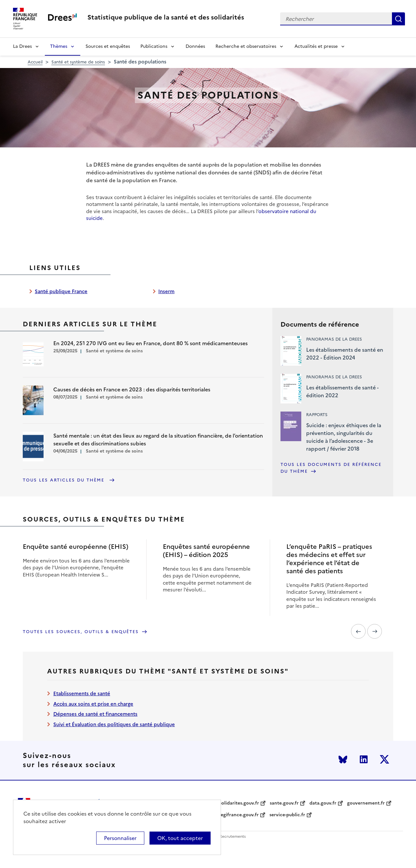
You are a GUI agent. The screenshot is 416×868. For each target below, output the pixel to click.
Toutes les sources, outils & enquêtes (81, 632)
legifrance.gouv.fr (239, 815)
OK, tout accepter (180, 838)
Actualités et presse (316, 46)
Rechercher (398, 19)
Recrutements (233, 837)
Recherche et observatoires (246, 46)
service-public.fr (287, 815)
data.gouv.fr (323, 803)
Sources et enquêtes (108, 46)
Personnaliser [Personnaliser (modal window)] (120, 838)
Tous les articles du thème (65, 480)
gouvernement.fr (366, 803)
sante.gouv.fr (284, 803)
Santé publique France (61, 291)
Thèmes (59, 46)
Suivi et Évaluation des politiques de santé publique (114, 724)
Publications (154, 46)
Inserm (166, 291)
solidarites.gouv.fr (239, 803)
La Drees (22, 46)
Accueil (35, 62)
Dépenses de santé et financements (95, 714)
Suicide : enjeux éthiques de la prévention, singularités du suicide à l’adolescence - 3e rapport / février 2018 (344, 437)
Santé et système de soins (78, 62)
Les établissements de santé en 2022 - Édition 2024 (345, 354)
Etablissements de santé (82, 693)
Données (195, 46)
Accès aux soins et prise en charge (93, 704)
